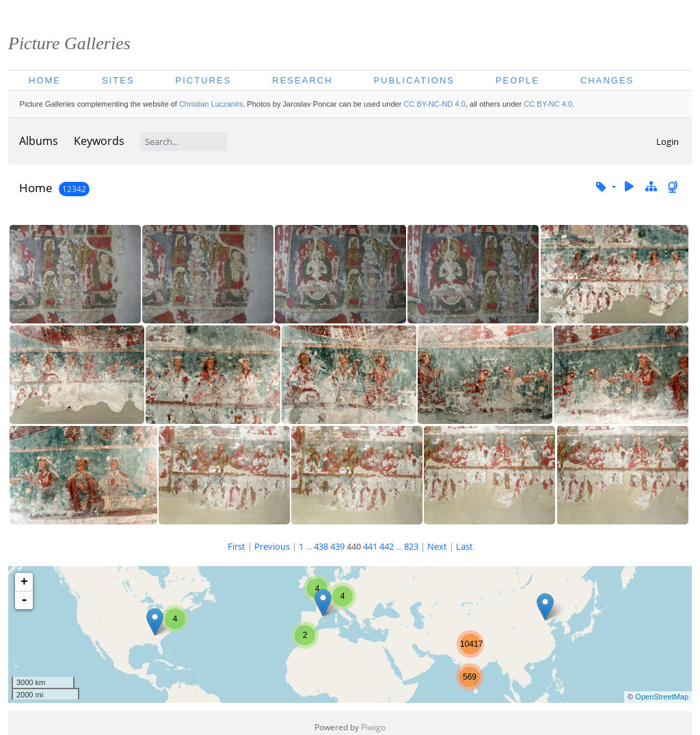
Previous (272, 546)
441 (370, 546)
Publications (414, 80)
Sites (118, 80)
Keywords (99, 141)
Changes (607, 80)
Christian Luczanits (211, 104)
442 (387, 546)
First (237, 546)
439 (337, 546)
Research (302, 80)
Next (437, 546)
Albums (39, 141)
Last (465, 546)
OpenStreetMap (662, 697)
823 (411, 546)
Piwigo (373, 727)
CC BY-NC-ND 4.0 (434, 104)
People (517, 80)
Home (45, 80)
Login (668, 142)
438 (321, 546)
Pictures (204, 80)
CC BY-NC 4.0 (548, 104)
